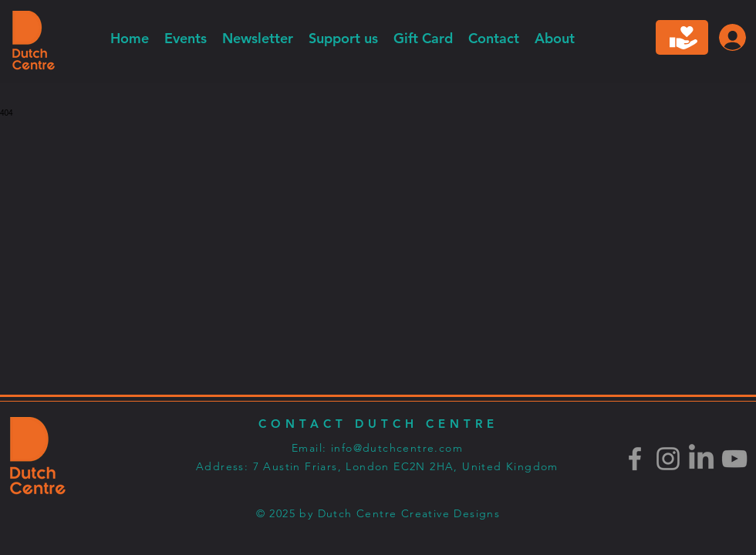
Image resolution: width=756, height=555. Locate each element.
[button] (258, 38)
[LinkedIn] (701, 459)
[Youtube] (734, 459)
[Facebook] (635, 459)
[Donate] (682, 37)
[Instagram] (668, 459)
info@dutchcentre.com (397, 448)
